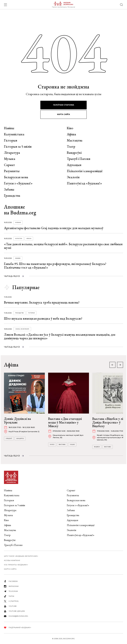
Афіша (71, 134)
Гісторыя (11, 140)
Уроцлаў (9, 438)
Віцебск (97, 447)
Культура (19, 238)
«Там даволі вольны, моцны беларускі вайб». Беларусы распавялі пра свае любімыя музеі (63, 246)
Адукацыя (74, 165)
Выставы (62, 444)
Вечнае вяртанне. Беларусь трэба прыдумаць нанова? (42, 302)
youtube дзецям (17, 611)
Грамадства (12, 196)
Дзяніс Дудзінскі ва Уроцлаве (17, 420)
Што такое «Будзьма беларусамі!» (21, 556)
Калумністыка (14, 134)
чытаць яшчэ (12, 276)
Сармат (9, 165)
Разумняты (12, 171)
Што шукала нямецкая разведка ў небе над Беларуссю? (43, 318)
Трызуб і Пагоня (79, 159)
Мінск (52, 444)
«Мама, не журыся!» (22, 329)
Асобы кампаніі (12, 560)
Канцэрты (20, 438)
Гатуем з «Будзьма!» (18, 183)
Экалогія (73, 177)
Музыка (10, 159)
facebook (13, 581)
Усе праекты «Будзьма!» (16, 565)
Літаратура (12, 153)
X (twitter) (14, 601)
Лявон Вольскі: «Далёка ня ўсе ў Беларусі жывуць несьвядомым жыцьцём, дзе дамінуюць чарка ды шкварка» (60, 336)
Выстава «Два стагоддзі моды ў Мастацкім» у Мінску (65, 422)
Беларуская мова (16, 177)
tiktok (11, 596)
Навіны (9, 128)
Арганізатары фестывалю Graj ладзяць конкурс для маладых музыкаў (54, 228)
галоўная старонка (64, 105)
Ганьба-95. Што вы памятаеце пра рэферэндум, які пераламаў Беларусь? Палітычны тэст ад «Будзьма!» (55, 266)
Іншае (72, 444)
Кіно (70, 128)
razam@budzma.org (18, 616)
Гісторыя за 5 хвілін (18, 146)
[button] (120, 365)
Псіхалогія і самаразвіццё (85, 171)
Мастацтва (75, 140)
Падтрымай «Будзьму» (20, 628)
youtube (13, 606)
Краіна (29, 238)
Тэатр (71, 146)
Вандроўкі (74, 153)
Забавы (9, 189)
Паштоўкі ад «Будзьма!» (84, 183)
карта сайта (63, 114)
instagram (14, 586)
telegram (13, 591)
